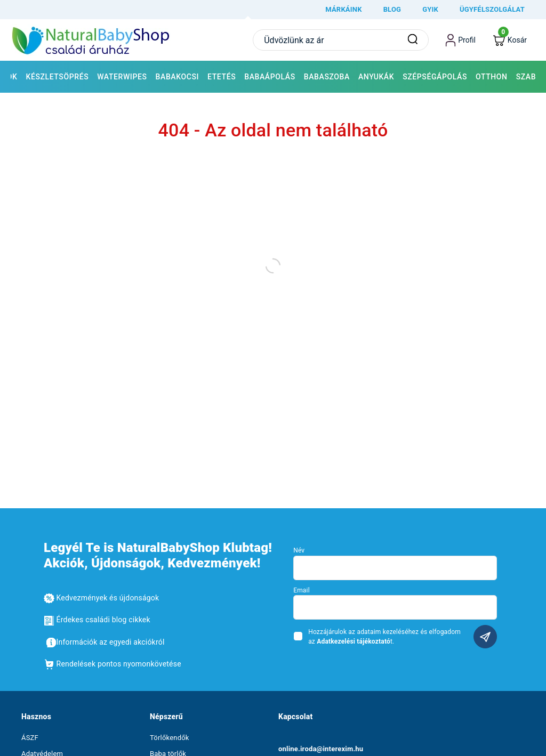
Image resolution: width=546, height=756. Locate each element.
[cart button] (510, 40)
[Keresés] (413, 40)
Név (299, 550)
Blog (392, 9)
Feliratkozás (485, 637)
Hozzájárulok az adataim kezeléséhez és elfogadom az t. (384, 637)
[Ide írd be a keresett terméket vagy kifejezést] (341, 40)
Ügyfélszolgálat (492, 9)
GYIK (430, 9)
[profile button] (460, 40)
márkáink (343, 9)
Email (302, 590)
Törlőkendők (170, 738)
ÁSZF (30, 738)
